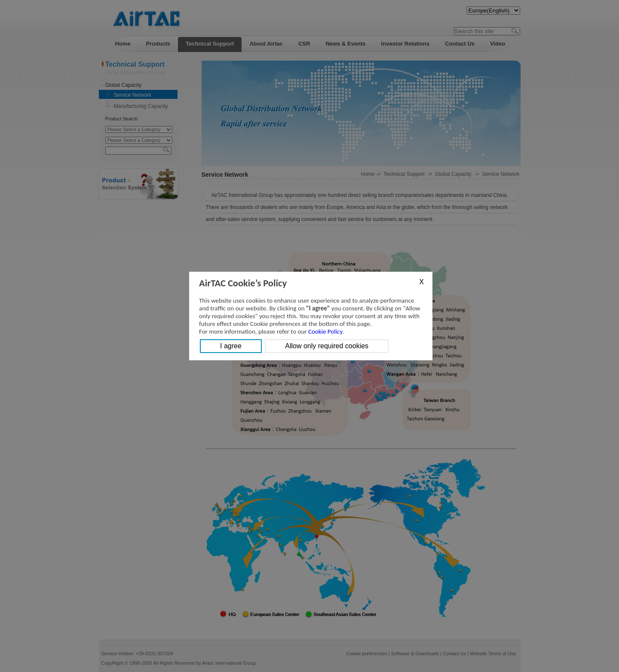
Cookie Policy (325, 331)
